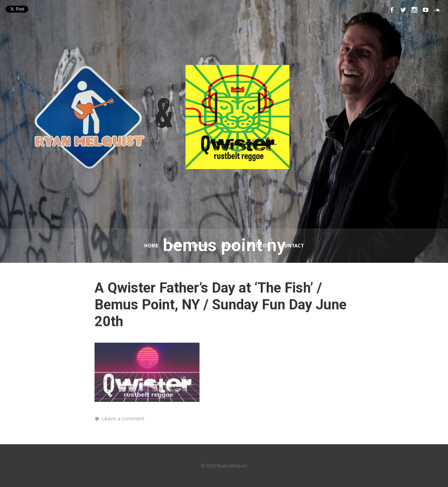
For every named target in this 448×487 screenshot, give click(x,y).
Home (151, 246)
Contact (292, 246)
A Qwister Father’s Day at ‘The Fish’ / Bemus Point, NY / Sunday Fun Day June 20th (220, 305)
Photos (259, 246)
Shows (201, 246)
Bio (175, 246)
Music (229, 246)
